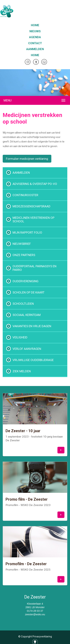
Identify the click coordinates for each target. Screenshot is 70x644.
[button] (61, 450)
